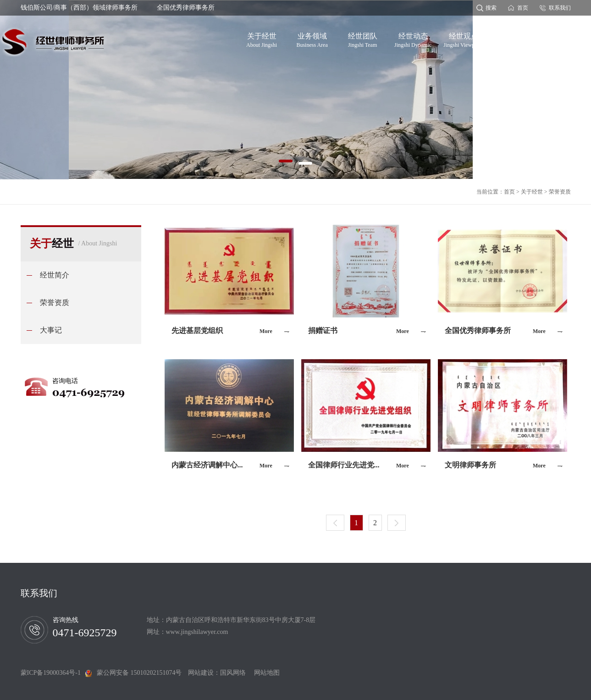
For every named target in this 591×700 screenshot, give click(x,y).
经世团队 (363, 39)
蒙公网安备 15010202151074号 (139, 673)
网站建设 (201, 673)
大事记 (51, 330)
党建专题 (514, 39)
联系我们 (560, 8)
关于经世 (262, 39)
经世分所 (564, 39)
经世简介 (55, 275)
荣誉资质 (560, 192)
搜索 (491, 8)
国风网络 (233, 673)
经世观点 (463, 39)
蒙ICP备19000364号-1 (53, 673)
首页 (523, 8)
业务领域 (312, 39)
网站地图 (264, 673)
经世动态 (413, 39)
